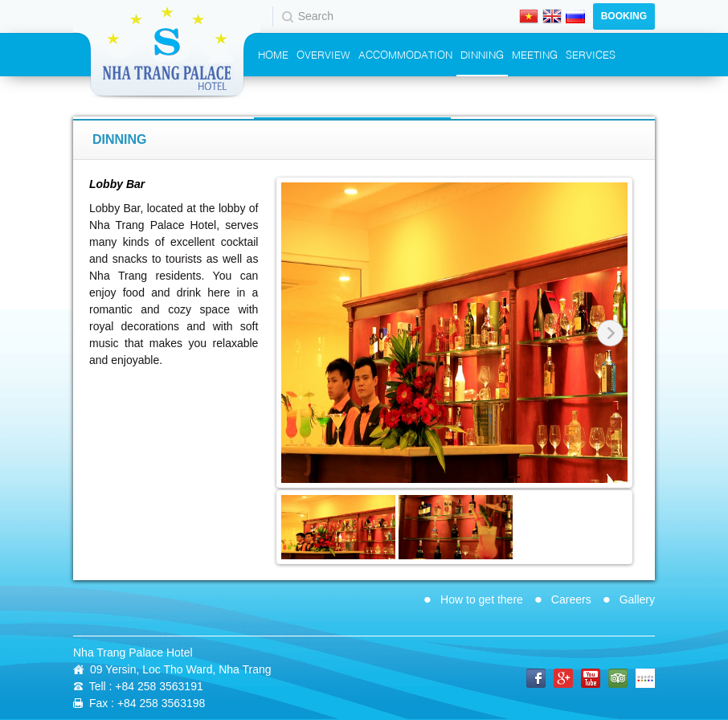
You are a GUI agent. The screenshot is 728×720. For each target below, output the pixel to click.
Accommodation (405, 54)
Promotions (339, 96)
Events (277, 96)
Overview (323, 54)
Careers (571, 599)
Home (273, 54)
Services (591, 54)
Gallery (637, 599)
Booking (624, 16)
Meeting (535, 54)
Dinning (482, 54)
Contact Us (414, 96)
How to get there (482, 599)
